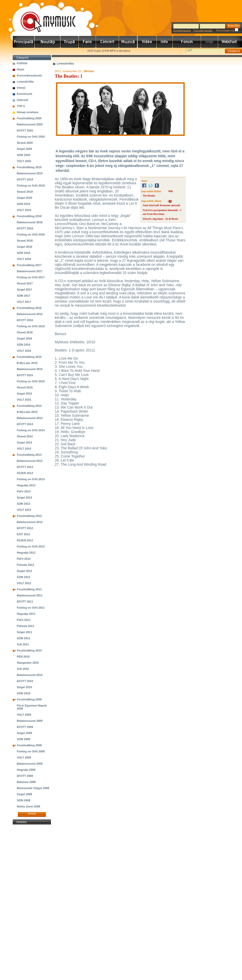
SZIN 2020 (24, 155)
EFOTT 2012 (25, 528)
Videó (147, 42)
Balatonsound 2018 (30, 222)
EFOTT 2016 (25, 320)
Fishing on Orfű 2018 (31, 234)
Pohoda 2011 (25, 626)
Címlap (24, 42)
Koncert (107, 42)
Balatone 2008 (26, 782)
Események (25, 94)
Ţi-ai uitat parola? (203, 30)
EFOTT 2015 (25, 375)
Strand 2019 (25, 192)
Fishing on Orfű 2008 (31, 751)
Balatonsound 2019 (30, 173)
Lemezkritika (25, 82)
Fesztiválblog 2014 (29, 406)
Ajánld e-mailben (66, 51)
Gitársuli (23, 100)
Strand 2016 (25, 332)
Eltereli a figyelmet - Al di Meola (160, 219)
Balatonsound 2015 (30, 369)
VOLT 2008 (24, 757)
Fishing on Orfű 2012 (31, 546)
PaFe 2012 (24, 559)
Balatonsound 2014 (30, 418)
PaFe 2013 (24, 491)
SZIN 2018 (24, 253)
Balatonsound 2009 (30, 721)
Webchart (230, 42)
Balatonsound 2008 (30, 764)
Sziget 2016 (24, 338)
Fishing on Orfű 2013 (31, 479)
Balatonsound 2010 (30, 675)
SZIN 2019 (24, 204)
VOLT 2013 (24, 510)
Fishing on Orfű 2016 (31, 326)
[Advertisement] (32, 902)
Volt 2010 (23, 669)
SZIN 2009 (24, 739)
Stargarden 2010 (28, 663)
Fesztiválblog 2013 (29, 455)
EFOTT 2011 (25, 602)
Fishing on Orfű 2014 (31, 430)
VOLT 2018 (24, 259)
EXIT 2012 (23, 534)
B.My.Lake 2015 (27, 363)
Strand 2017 (25, 283)
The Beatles (149, 196)
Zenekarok (70, 42)
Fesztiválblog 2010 (29, 650)
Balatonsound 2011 (30, 595)
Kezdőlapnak (45, 51)
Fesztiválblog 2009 (29, 699)
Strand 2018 (25, 241)
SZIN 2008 (24, 800)
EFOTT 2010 (25, 681)
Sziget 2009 (24, 733)
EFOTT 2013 (25, 467)
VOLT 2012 (24, 583)
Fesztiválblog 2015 (29, 357)
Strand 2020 (25, 143)
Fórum (187, 42)
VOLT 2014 (24, 449)
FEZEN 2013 (25, 473)
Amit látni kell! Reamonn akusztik (161, 205)
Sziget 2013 (24, 498)
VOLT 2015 (24, 400)
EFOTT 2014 (25, 424)
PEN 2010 (23, 657)
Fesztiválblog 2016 (29, 308)
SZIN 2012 (24, 577)
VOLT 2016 (24, 351)
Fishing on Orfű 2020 (31, 137)
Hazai (21, 69)
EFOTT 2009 (25, 727)
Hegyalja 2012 (26, 553)
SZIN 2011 (24, 638)
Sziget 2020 (24, 149)
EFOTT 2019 (25, 179)
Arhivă (32, 814)
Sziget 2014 (24, 442)
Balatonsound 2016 (30, 314)
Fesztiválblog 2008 (29, 745)
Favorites (23, 51)
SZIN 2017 (24, 296)
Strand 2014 (25, 436)
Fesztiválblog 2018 (29, 216)
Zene (128, 42)
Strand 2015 (25, 387)
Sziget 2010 (24, 687)
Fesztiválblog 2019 (29, 167)
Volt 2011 (23, 644)
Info (165, 42)
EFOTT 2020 (25, 130)
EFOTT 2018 (25, 228)
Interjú (21, 88)
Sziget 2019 (24, 198)
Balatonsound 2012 (30, 522)
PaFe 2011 (24, 620)
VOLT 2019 (24, 210)
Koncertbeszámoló (29, 75)
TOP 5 (21, 106)
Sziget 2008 (24, 794)
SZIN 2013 (24, 504)
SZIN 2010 (24, 693)
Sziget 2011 (24, 632)
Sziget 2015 (24, 394)
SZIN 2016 (24, 345)
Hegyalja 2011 (26, 614)
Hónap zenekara (28, 112)
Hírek (48, 42)
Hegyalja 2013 (26, 485)
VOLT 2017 (24, 302)
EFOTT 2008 (25, 776)
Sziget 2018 (24, 247)
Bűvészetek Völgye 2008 (33, 788)
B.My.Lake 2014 (27, 412)
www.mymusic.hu (44, 17)
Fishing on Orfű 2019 (31, 186)
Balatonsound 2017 (30, 271)
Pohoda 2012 (25, 565)
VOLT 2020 (24, 161)
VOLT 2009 (24, 715)
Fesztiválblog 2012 (29, 516)
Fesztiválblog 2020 (29, 118)
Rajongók (87, 42)
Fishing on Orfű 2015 (31, 381)
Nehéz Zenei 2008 (29, 806)
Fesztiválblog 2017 (29, 265)
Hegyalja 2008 (26, 770)
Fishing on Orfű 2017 (31, 277)
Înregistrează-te (182, 30)
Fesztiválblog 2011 (29, 589)
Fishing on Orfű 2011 (31, 608)
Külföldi (22, 63)
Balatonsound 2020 (30, 124)
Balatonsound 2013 (30, 461)
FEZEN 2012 (25, 540)
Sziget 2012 (24, 571)
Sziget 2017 (24, 290)
